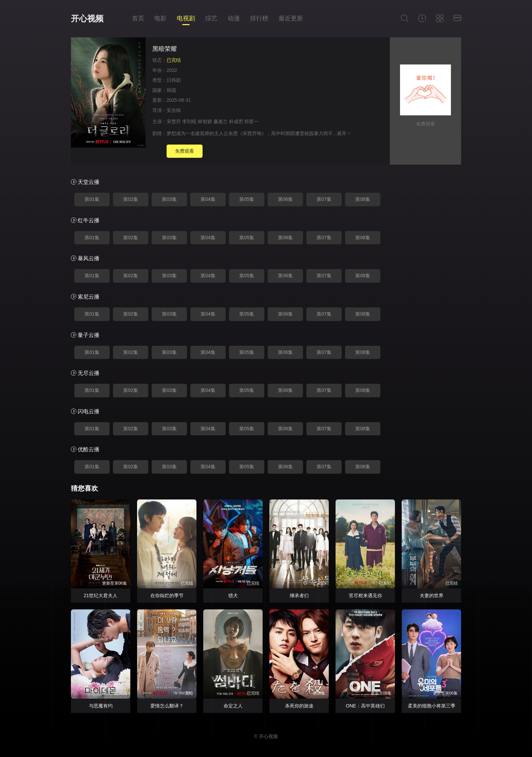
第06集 (285, 199)
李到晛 (189, 121)
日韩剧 (174, 80)
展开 (344, 133)
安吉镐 (174, 110)
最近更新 (291, 18)
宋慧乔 (174, 121)
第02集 (131, 199)
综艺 (211, 18)
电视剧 (186, 18)
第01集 (92, 199)
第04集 (208, 199)
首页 (138, 18)
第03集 (169, 199)
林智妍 (205, 121)
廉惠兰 (221, 121)
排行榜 (259, 18)
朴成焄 (236, 121)
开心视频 (87, 18)
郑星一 (251, 121)
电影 (160, 18)
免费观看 (185, 151)
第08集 (363, 199)
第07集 (324, 199)
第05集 (247, 199)
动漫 (234, 18)
